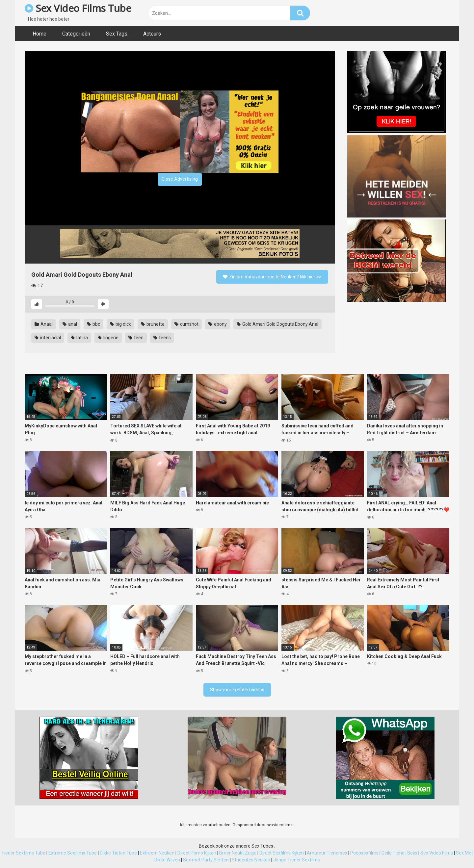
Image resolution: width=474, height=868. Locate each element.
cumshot (186, 324)
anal (70, 324)
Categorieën (76, 34)
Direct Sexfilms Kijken (282, 853)
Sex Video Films (437, 853)
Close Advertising (180, 179)
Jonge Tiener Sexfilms (297, 860)
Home (39, 34)
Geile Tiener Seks (399, 853)
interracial (48, 338)
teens (162, 338)
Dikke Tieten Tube (118, 853)
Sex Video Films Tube (78, 8)
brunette (153, 324)
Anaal (44, 324)
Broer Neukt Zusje (238, 853)
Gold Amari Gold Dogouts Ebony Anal (277, 324)
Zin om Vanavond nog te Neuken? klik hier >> (272, 277)
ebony (218, 324)
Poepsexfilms (364, 853)
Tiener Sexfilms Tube (23, 853)
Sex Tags (117, 34)
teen (136, 338)
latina (79, 338)
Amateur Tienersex (327, 853)
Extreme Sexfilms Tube (73, 853)
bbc (93, 324)
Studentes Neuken (251, 860)
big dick (120, 324)
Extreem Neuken (157, 853)
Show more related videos (237, 690)
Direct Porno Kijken (197, 853)
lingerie (108, 338)
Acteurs (152, 34)
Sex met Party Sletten (206, 860)
